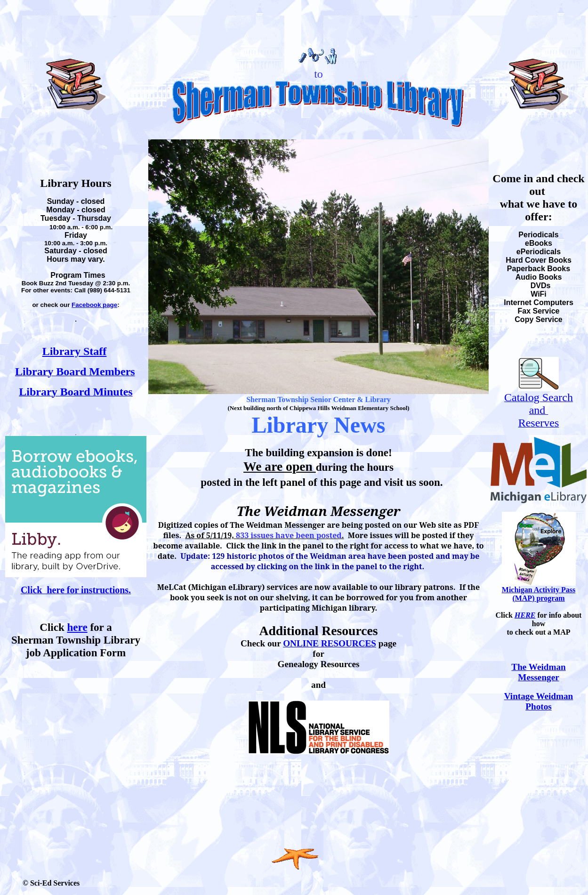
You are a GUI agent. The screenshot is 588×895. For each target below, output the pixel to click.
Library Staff (75, 351)
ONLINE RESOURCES (330, 643)
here (77, 627)
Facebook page (94, 305)
